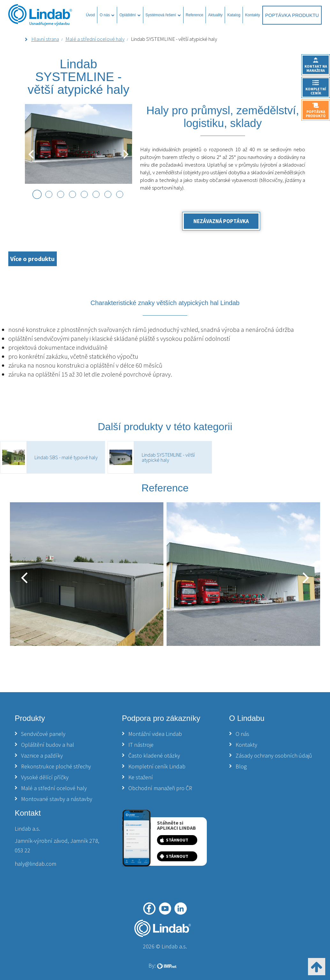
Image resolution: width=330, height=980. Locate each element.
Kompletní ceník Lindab (157, 766)
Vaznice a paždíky (42, 756)
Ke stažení (141, 777)
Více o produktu (32, 259)
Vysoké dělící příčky (45, 777)
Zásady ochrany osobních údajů (274, 756)
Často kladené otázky (154, 756)
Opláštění (130, 15)
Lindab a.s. (27, 829)
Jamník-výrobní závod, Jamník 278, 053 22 (57, 845)
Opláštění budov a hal (48, 745)
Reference (195, 15)
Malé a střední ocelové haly (95, 39)
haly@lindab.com (35, 864)
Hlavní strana (45, 39)
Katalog (234, 15)
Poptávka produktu (292, 15)
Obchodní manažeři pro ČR (160, 788)
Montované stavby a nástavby (57, 799)
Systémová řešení (163, 15)
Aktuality (215, 15)
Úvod (90, 15)
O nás (107, 15)
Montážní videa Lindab (155, 734)
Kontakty (253, 15)
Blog (241, 766)
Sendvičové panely (43, 734)
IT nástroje (141, 745)
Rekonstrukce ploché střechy (56, 766)
